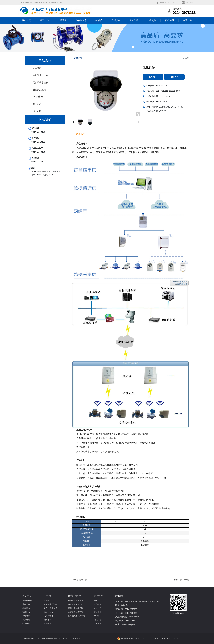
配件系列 (37, 104)
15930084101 (162, 86)
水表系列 (37, 68)
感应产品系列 (39, 90)
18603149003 (175, 91)
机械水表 (178, 580)
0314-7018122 (162, 91)
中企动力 (164, 639)
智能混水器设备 (40, 75)
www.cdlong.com (129, 624)
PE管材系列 (39, 97)
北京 (170, 639)
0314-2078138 (184, 13)
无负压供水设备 (40, 83)
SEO (176, 639)
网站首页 (163, 2)
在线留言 (189, 2)
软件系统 (37, 111)
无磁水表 (83, 580)
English (171, 2)
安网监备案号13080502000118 (134, 639)
